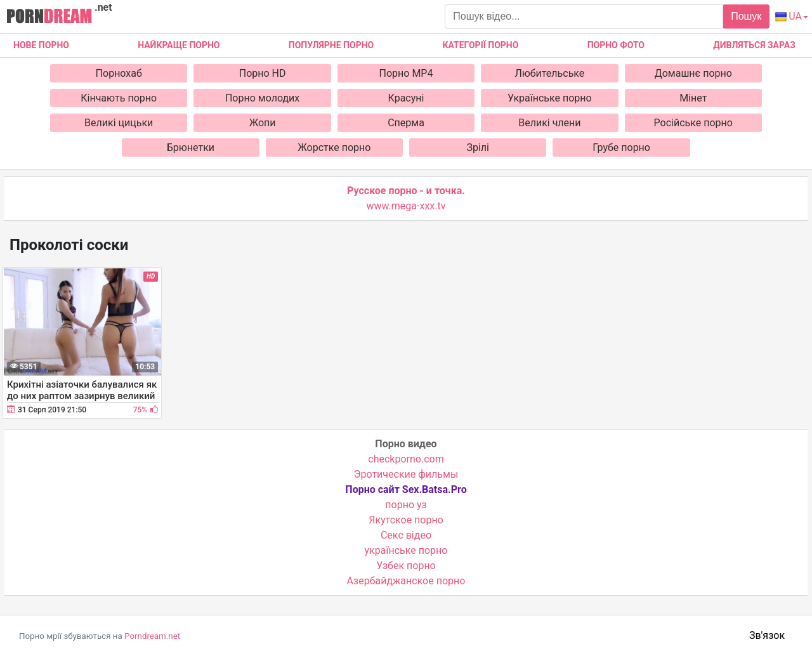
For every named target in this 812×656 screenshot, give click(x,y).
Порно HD (263, 73)
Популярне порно (331, 45)
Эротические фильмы (406, 474)
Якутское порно (406, 520)
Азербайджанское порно (406, 581)
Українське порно (550, 98)
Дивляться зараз (754, 45)
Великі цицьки (119, 123)
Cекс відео (406, 535)
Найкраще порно (179, 45)
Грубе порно (621, 148)
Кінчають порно (119, 98)
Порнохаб (119, 73)
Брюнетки (191, 148)
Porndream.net (152, 636)
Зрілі (478, 148)
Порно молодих (262, 98)
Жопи (263, 123)
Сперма (406, 123)
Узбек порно (406, 566)
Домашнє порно (693, 73)
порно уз (406, 505)
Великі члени (549, 123)
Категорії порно (480, 45)
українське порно (406, 550)
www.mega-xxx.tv (406, 206)
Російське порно (693, 123)
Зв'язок (767, 635)
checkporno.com (406, 459)
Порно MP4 (406, 73)
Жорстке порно (334, 148)
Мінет (693, 98)
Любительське (549, 73)
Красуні (406, 98)
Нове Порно (41, 45)
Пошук (746, 16)
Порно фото (616, 45)
